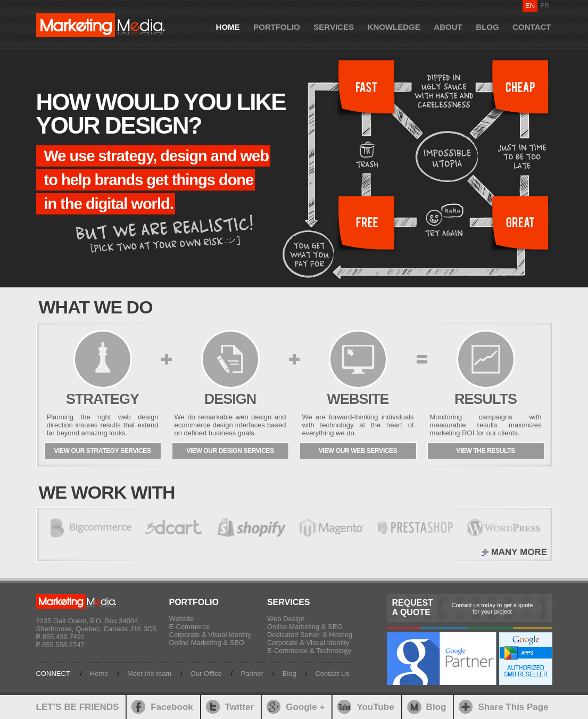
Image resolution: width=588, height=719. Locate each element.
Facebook (172, 707)
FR (545, 6)
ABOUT (448, 27)
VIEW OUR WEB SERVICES (358, 451)
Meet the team (149, 673)
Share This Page (513, 707)
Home (99, 673)
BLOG (487, 27)
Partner (252, 673)
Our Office (206, 673)
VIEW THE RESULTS (485, 451)
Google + (305, 707)
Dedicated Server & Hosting (310, 635)
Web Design (286, 619)
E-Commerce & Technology (309, 651)
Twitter (239, 707)
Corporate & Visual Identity (210, 635)
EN (530, 6)
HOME (228, 27)
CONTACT (532, 27)
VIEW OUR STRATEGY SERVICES (102, 451)
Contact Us (332, 673)
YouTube (375, 707)
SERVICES (334, 27)
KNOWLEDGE (394, 27)
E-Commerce (190, 627)
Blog (289, 673)
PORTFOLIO (277, 27)
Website (182, 619)
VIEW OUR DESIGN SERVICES (230, 451)
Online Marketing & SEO (207, 643)
